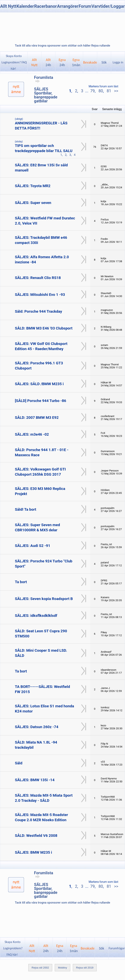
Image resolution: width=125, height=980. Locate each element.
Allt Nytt (8, 6)
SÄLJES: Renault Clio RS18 (38, 278)
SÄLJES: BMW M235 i (33, 852)
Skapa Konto (14, 56)
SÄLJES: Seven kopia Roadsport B (44, 599)
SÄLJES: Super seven (33, 203)
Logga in (118, 62)
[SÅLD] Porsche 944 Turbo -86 (40, 401)
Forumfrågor (117, 948)
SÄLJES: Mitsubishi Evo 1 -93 (40, 295)
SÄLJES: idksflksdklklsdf (36, 616)
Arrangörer (68, 6)
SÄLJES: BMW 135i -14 (35, 780)
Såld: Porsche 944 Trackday (38, 311)
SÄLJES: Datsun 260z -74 (37, 727)
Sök (104, 62)
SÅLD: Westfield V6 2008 (36, 836)
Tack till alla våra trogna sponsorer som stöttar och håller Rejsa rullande (62, 46)
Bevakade (90, 62)
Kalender (25, 6)
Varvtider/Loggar (108, 6)
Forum (85, 6)
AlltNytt (34, 62)
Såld (19, 763)
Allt (48, 62)
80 (101, 91)
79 (92, 91)
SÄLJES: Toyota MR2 (33, 186)
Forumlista (44, 79)
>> (116, 91)
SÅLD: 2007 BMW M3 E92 (37, 418)
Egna (62, 62)
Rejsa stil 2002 (40, 968)
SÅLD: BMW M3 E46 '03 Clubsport (44, 328)
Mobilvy (62, 968)
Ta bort (21, 582)
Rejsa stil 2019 (85, 968)
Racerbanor (45, 6)
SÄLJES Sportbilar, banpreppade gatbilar (46, 95)
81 (109, 91)
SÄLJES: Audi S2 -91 (33, 546)
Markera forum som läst (103, 86)
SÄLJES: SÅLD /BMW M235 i (39, 384)
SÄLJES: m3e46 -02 (32, 434)
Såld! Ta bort (26, 509)
